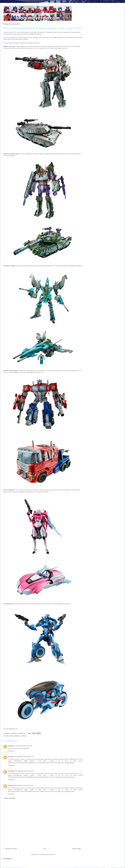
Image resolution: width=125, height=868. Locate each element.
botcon (11, 736)
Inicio (45, 849)
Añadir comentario (10, 798)
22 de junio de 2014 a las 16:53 (23, 746)
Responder (11, 751)
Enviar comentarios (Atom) (47, 854)
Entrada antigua (77, 849)
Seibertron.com (13, 729)
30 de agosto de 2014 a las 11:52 (24, 757)
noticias (23, 736)
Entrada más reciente (11, 849)
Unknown (11, 746)
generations (17, 736)
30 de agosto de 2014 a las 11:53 (24, 771)
